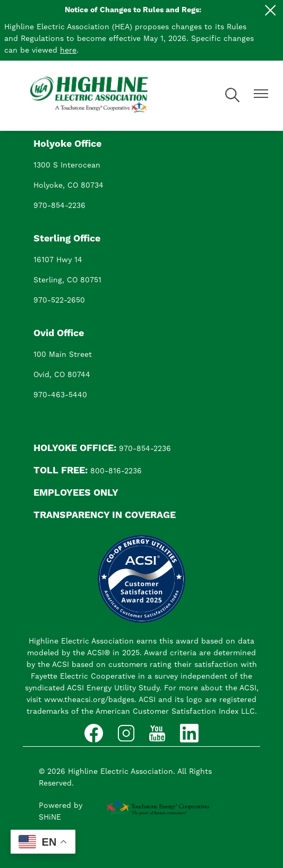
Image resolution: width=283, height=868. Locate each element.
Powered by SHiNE (61, 812)
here (68, 51)
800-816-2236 (116, 471)
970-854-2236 (59, 206)
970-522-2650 (59, 301)
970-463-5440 (60, 395)
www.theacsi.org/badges (89, 700)
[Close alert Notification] (271, 10)
